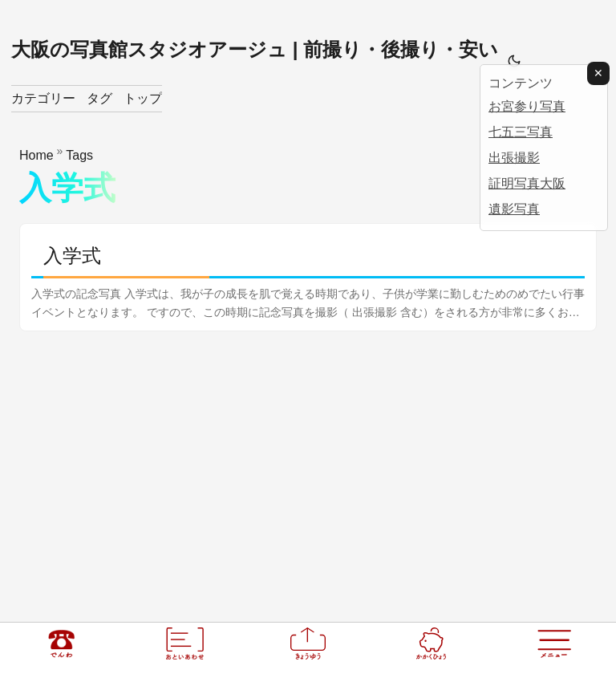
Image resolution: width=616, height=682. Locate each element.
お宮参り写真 (527, 106)
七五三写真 (521, 132)
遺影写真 (514, 209)
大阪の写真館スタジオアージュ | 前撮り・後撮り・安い (255, 49)
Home (36, 155)
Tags (79, 155)
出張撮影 (514, 158)
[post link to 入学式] (308, 277)
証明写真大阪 (527, 183)
